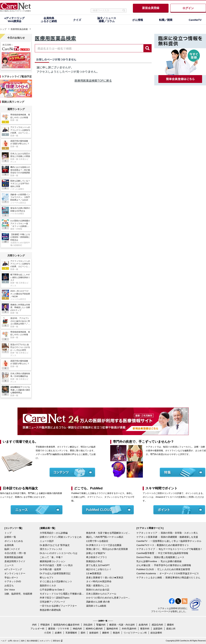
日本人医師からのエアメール (101, 594)
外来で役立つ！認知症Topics (55, 598)
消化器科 (88, 625)
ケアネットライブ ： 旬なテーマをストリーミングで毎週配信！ (170, 549)
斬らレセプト (47, 578)
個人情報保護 (32, 641)
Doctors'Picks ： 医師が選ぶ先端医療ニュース (160, 557)
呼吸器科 (45, 625)
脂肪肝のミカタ (48, 586)
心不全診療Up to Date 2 (52, 590)
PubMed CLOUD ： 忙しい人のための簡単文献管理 (163, 569)
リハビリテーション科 (135, 633)
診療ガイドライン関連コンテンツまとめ (61, 537)
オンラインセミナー (15, 573)
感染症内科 (157, 625)
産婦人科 (171, 629)
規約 (23, 641)
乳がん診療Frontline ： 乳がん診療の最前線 (159, 561)
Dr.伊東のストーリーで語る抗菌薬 (104, 545)
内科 (34, 625)
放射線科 (94, 633)
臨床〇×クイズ (12, 549)
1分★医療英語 (94, 573)
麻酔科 (106, 633)
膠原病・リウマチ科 (59, 629)
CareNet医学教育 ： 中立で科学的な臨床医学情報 (162, 553)
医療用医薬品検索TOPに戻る (93, 80)
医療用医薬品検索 (19, 29)
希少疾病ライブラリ (97, 557)
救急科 (116, 633)
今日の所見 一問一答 (15, 553)
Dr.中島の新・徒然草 (51, 569)
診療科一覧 (10, 537)
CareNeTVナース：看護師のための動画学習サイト (163, 545)
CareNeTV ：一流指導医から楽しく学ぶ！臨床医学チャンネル (169, 541)
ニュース (9, 565)
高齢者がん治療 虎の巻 (98, 602)
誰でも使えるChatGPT (98, 565)
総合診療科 (156, 633)
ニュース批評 (47, 541)
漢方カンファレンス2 (51, 549)
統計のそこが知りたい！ (99, 569)
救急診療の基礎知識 (50, 610)
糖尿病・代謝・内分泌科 (122, 625)
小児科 (48, 633)
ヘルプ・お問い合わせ (10, 641)
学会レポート (11, 578)
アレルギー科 (37, 629)
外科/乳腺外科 (129, 629)
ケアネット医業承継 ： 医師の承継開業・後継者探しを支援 (167, 537)
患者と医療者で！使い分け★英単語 (105, 578)
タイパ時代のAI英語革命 (99, 581)
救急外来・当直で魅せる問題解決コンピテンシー (108, 533)
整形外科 (145, 629)
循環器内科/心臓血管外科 (67, 625)
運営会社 (57, 641)
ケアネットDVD (13, 581)
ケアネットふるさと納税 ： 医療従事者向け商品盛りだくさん (168, 578)
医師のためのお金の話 (98, 590)
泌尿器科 (158, 629)
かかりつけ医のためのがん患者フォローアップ (108, 598)
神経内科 (77, 629)
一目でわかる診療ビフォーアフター (58, 606)
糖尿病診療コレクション (53, 561)
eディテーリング (13, 569)
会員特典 (9, 545)
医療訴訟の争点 (94, 561)
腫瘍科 (170, 625)
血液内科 (143, 625)
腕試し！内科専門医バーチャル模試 (105, 537)
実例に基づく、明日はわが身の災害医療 (107, 549)
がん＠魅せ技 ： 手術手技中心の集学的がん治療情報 (164, 565)
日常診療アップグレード (53, 602)
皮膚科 (58, 633)
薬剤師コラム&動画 (96, 606)
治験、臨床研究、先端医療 (18, 594)
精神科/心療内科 (94, 629)
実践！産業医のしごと (98, 586)
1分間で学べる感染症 (97, 541)
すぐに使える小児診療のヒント (56, 581)
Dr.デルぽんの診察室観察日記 (55, 573)
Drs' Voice (10, 590)
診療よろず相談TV (96, 553)
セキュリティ (45, 641)
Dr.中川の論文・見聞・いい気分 (56, 565)
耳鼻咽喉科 (71, 633)
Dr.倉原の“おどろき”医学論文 (55, 545)
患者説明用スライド (15, 561)
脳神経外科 (112, 629)
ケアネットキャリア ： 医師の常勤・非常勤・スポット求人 (167, 533)
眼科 (83, 633)
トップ (3, 29)
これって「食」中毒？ (51, 557)
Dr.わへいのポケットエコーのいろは (59, 553)
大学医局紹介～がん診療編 (54, 533)
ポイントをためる (14, 541)
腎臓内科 (101, 625)
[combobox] (89, 48)
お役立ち (9, 586)
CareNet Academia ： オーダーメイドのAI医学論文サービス (168, 573)
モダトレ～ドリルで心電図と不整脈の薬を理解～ (62, 594)
